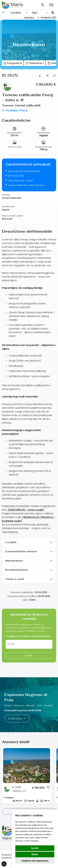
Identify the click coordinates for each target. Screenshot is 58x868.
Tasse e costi (14, 579)
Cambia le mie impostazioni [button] (35, 861)
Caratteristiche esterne (21, 551)
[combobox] (19, 13)
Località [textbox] (16, 13)
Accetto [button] (35, 848)
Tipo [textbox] (34, 13)
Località (11, 542)
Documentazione (17, 570)
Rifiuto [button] (35, 854)
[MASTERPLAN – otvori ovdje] (26, 510)
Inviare (29, 656)
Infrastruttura (14, 561)
